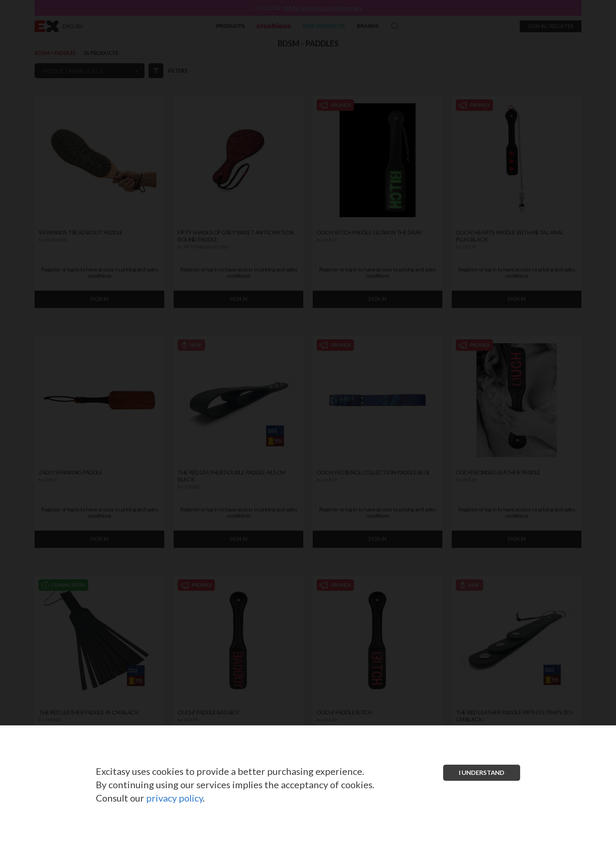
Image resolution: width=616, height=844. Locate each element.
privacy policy (174, 798)
